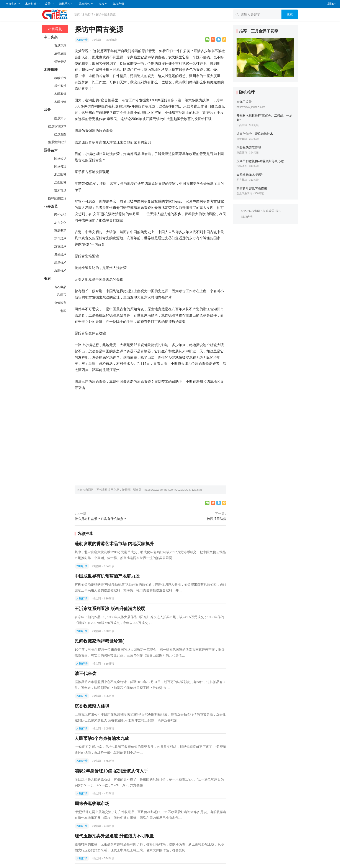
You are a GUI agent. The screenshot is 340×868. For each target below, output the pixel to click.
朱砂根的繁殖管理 (249, 147)
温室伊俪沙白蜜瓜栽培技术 (255, 134)
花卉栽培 (60, 239)
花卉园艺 (84, 4)
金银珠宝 (60, 303)
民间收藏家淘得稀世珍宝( (99, 641)
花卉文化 (60, 223)
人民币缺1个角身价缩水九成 (102, 738)
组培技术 (60, 262)
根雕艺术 (60, 78)
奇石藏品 (60, 287)
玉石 (101, 4)
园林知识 (60, 158)
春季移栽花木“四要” (250, 175)
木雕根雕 (31, 4)
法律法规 (60, 53)
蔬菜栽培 (60, 247)
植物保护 (60, 61)
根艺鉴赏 (60, 86)
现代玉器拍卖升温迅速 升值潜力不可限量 (114, 836)
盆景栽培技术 (57, 126)
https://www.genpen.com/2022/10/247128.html (173, 490)
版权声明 (118, 4)
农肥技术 (60, 271)
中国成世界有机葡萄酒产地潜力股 (107, 576)
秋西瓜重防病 (217, 519)
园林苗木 (65, 4)
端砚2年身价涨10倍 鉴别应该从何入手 (111, 771)
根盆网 (97, 40)
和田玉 (61, 295)
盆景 (48, 4)
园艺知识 (60, 215)
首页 (77, 14)
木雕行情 (88, 14)
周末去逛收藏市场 (92, 804)
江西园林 (60, 182)
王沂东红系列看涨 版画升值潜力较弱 (110, 609)
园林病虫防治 (57, 198)
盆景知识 (60, 118)
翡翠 (63, 311)
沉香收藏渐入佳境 (92, 706)
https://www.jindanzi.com (251, 107)
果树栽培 (60, 255)
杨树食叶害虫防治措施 (252, 188)
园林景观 (60, 167)
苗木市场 (60, 190)
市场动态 (60, 46)
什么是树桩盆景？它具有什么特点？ (101, 519)
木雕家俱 (60, 94)
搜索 (290, 14)
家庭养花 (60, 231)
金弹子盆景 (244, 102)
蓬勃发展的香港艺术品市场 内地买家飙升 (114, 544)
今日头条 (11, 4)
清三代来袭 (85, 673)
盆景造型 (60, 134)
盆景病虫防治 (57, 142)
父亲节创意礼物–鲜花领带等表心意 (260, 161)
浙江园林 (60, 174)
